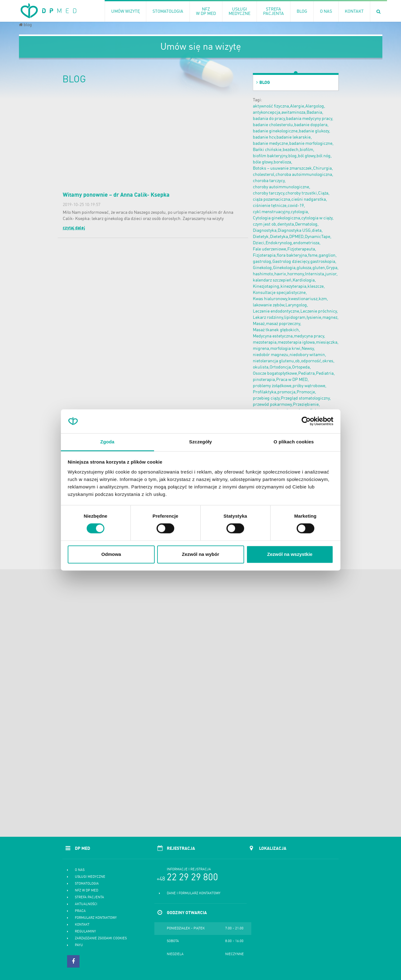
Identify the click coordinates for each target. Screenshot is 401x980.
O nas (80, 870)
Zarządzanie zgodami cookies (101, 939)
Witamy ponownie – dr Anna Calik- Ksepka (116, 195)
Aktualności (86, 904)
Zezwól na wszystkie (290, 554)
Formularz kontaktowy (96, 918)
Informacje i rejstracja (189, 870)
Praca (80, 911)
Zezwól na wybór (200, 554)
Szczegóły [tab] (200, 442)
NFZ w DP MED (87, 891)
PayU (79, 945)
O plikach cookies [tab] (294, 442)
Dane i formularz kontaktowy (194, 893)
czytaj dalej (74, 228)
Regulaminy (85, 932)
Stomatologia (87, 884)
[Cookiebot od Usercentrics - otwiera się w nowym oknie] (306, 421)
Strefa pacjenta (89, 898)
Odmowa (111, 554)
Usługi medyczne (90, 877)
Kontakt (82, 925)
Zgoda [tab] (107, 442)
